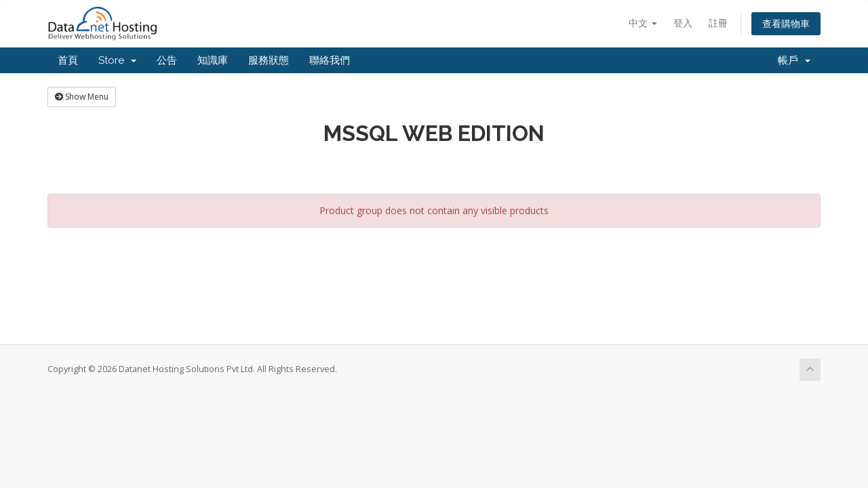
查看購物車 (786, 23)
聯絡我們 (330, 60)
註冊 (718, 23)
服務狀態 (269, 60)
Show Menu (82, 97)
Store (117, 60)
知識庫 (213, 60)
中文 (643, 23)
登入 (683, 23)
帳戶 (794, 60)
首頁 (68, 60)
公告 (167, 60)
